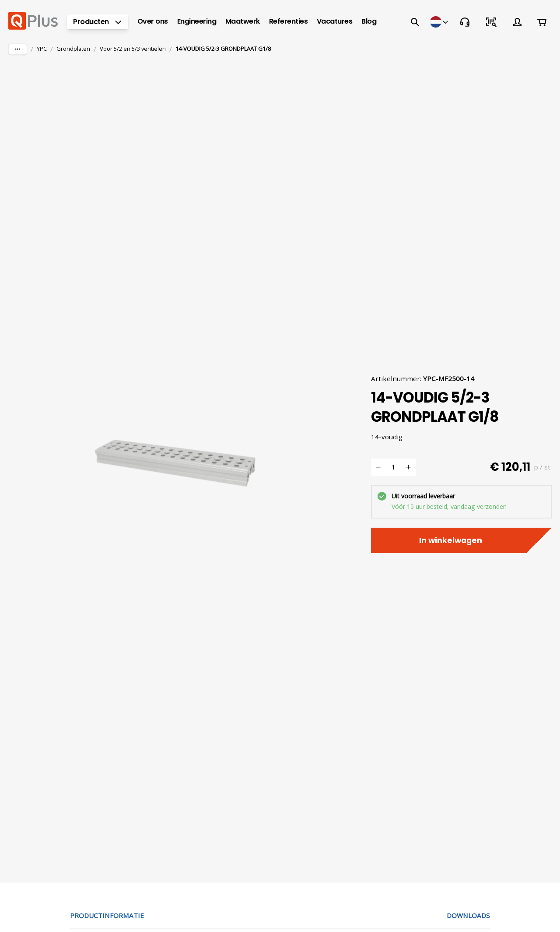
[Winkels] (440, 22)
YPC (42, 49)
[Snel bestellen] (491, 22)
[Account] (517, 22)
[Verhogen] (409, 467)
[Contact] (465, 22)
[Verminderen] (378, 467)
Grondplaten (73, 49)
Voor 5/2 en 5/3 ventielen (133, 49)
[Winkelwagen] (542, 22)
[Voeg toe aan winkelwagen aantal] (394, 467)
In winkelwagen (461, 540)
